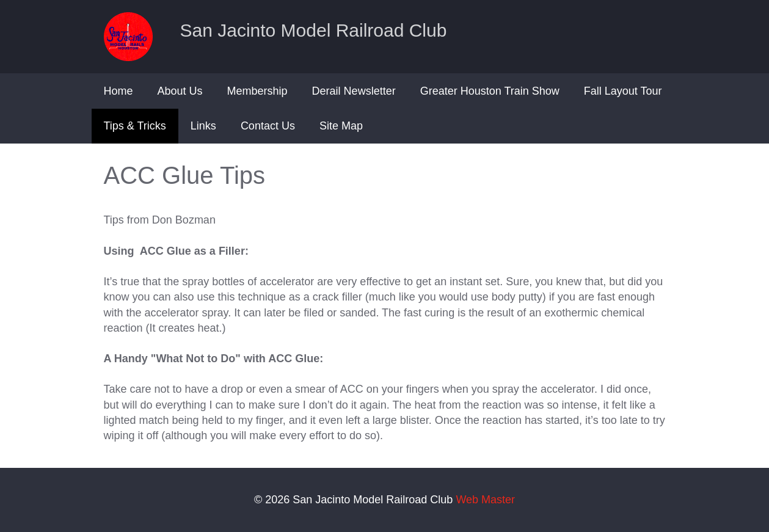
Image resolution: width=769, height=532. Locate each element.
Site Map (341, 126)
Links (203, 126)
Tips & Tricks (135, 126)
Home (118, 91)
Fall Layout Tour (623, 91)
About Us (180, 91)
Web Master (485, 500)
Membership (257, 91)
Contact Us (268, 126)
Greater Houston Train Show (490, 91)
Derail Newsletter (354, 91)
